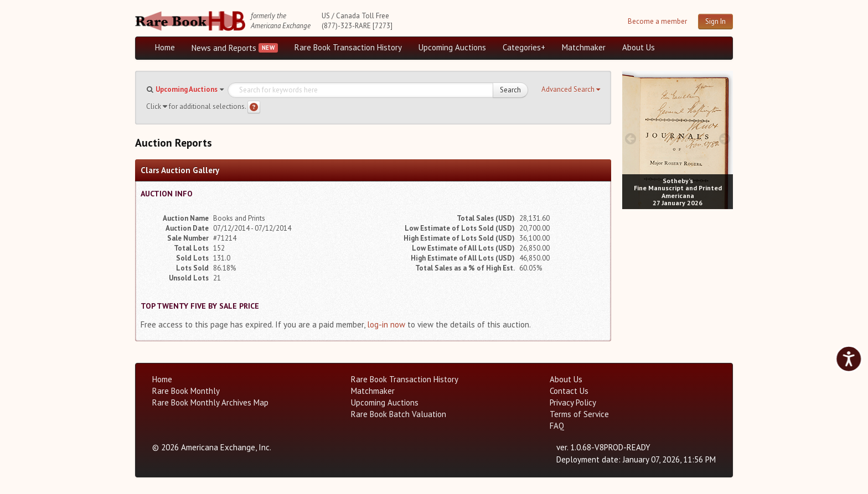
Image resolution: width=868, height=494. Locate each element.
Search (510, 90)
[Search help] (254, 107)
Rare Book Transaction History (348, 47)
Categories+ (524, 47)
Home (165, 47)
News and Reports (224, 48)
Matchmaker (584, 47)
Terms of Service (579, 414)
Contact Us (569, 391)
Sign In (715, 21)
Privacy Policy (573, 402)
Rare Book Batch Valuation (399, 414)
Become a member (657, 21)
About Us (639, 47)
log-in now (386, 324)
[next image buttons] (725, 139)
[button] (571, 90)
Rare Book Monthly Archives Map (210, 402)
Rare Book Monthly (186, 391)
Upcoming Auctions (452, 47)
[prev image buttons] (630, 139)
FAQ (557, 426)
